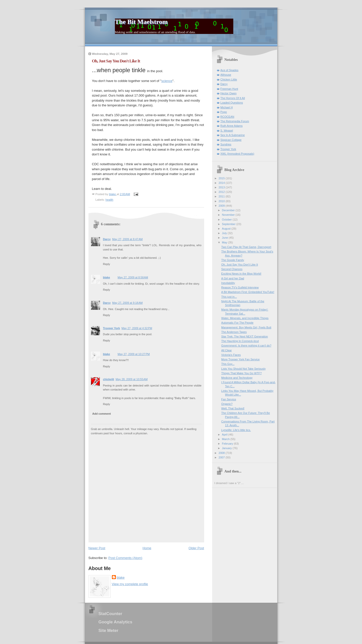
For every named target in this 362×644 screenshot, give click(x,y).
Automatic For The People (237, 323)
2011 (222, 196)
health (109, 200)
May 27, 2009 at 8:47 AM (127, 239)
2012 (222, 192)
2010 (222, 201)
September (229, 224)
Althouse (226, 75)
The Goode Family (233, 260)
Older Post (196, 548)
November (229, 215)
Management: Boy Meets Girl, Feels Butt (246, 327)
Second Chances (232, 269)
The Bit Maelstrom (141, 22)
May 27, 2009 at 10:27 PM (134, 354)
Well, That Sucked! (233, 408)
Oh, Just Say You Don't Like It (240, 265)
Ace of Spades (230, 70)
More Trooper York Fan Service (240, 359)
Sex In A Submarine (233, 135)
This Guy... (228, 364)
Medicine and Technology (237, 378)
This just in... (229, 297)
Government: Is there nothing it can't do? (246, 346)
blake (107, 277)
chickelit (109, 379)
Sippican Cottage (231, 140)
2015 (222, 178)
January (227, 448)
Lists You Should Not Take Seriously (243, 369)
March (226, 439)
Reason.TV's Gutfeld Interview (240, 287)
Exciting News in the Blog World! (241, 274)
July (225, 233)
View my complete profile (130, 584)
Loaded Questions (232, 103)
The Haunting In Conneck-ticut (240, 341)
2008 (222, 453)
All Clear (227, 350)
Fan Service (229, 399)
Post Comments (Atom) (125, 558)
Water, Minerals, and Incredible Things (245, 318)
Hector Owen (229, 93)
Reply (107, 264)
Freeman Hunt (229, 89)
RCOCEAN (227, 117)
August (227, 229)
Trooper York (112, 328)
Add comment (102, 414)
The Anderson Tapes (234, 332)
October (227, 220)
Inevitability (228, 283)
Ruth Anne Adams (232, 126)
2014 (222, 183)
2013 (222, 187)
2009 (222, 206)
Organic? (227, 404)
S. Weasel (227, 131)
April (225, 435)
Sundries (226, 144)
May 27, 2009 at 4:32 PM (137, 328)
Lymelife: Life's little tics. (236, 430)
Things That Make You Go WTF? (241, 373)
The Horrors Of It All (233, 98)
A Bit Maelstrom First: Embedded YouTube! (248, 292)
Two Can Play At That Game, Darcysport (246, 247)
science (167, 81)
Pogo (224, 112)
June (225, 238)
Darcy (107, 239)
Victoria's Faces (231, 355)
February (228, 444)
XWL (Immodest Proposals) (237, 154)
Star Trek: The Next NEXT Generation (245, 336)
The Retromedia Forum (235, 121)
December (229, 210)
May (225, 242)
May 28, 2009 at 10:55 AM (132, 379)
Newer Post (97, 548)
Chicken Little (229, 79)
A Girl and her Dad (233, 278)
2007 (222, 457)
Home (147, 548)
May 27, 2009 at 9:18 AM (127, 303)
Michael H (227, 107)
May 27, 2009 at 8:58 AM (133, 277)
